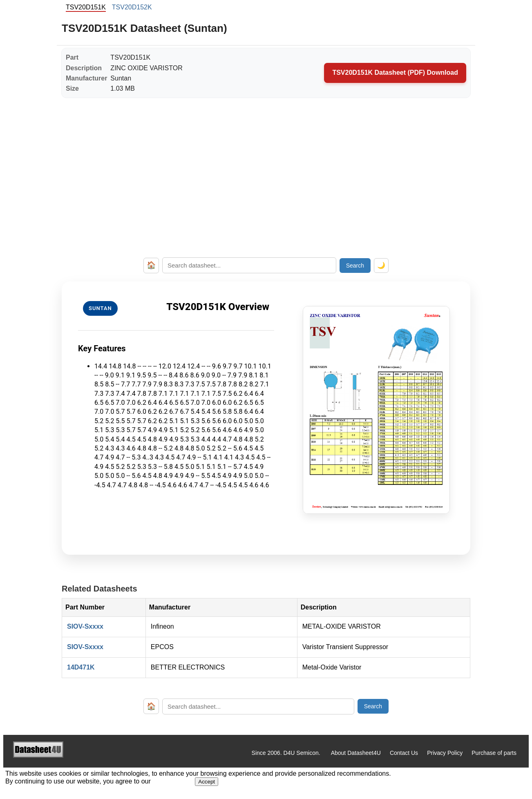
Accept (207, 782)
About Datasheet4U (356, 753)
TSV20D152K (132, 7)
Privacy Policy (445, 753)
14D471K (81, 667)
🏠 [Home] (151, 265)
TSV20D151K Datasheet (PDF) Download (395, 73)
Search (355, 266)
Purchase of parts (494, 753)
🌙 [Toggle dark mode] (381, 265)
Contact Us (404, 753)
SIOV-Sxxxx (85, 626)
